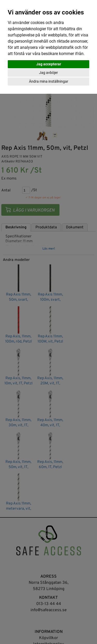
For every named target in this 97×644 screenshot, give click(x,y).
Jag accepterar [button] (49, 64)
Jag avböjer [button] (48, 73)
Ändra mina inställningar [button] (49, 81)
